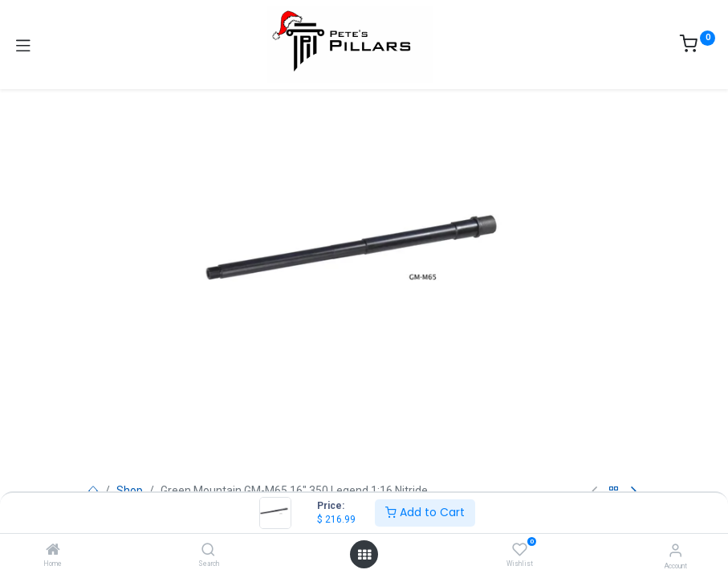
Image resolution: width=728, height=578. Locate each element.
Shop (130, 490)
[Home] (53, 551)
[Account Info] (675, 550)
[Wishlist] (520, 550)
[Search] (208, 551)
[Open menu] (364, 555)
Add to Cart (425, 512)
